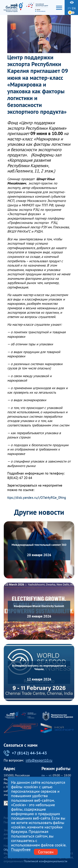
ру (69, 8)
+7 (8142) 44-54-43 (25, 753)
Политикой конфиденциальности (46, 861)
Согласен (46, 852)
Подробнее (21, 849)
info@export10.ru (39, 760)
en (74, 8)
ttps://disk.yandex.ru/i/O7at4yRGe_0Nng (37, 498)
